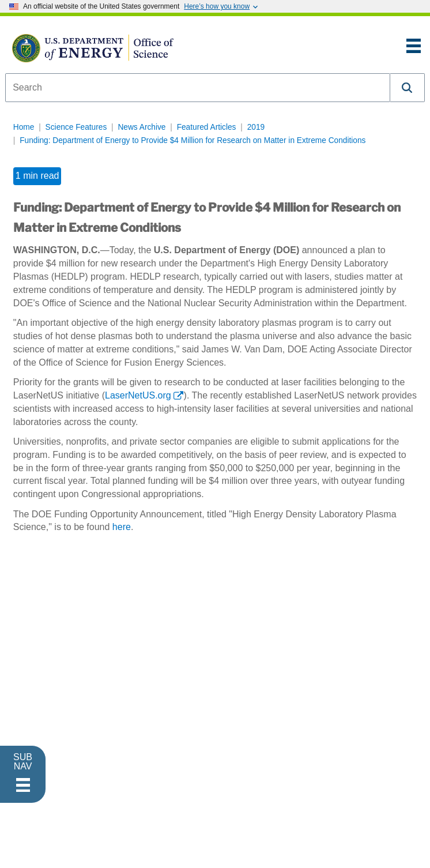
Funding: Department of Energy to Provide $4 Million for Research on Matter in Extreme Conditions (193, 140)
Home (24, 127)
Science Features (76, 127)
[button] (408, 88)
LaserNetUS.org (138, 395)
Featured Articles (207, 127)
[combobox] (198, 88)
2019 (256, 127)
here (122, 527)
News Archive (142, 127)
